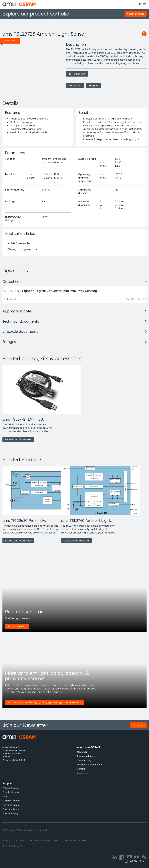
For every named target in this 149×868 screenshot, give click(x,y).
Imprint (56, 840)
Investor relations (86, 756)
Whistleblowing (10, 813)
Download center (11, 792)
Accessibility (83, 773)
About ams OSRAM (88, 747)
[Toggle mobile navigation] (145, 4)
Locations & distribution (89, 765)
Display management (20, 249)
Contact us (75, 85)
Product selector (17, 626)
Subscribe (138, 725)
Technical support (11, 805)
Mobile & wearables (19, 243)
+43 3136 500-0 (18, 760)
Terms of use (26, 840)
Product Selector (11, 788)
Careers (81, 769)
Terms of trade (42, 840)
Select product (136, 14)
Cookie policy (70, 840)
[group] (31, 403)
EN (128, 299)
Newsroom (83, 752)
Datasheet (77, 74)
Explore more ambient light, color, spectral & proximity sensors (44, 702)
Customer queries (11, 801)
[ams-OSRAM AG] (19, 4)
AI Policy (84, 840)
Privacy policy (10, 840)
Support (93, 85)
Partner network (11, 809)
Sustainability (84, 760)
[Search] (140, 4)
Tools (5, 797)
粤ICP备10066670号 (12, 846)
